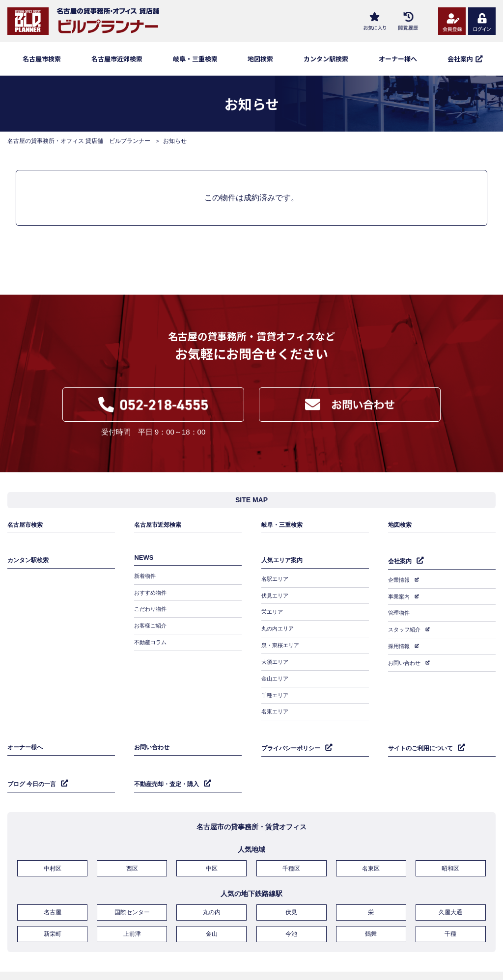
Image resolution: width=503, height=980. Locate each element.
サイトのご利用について (423, 730)
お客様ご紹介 (152, 626)
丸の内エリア (279, 626)
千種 (450, 906)
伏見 (291, 887)
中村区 (53, 845)
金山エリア (276, 669)
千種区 (291, 845)
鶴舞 (371, 906)
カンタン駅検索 (326, 59)
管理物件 (400, 613)
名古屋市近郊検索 (117, 59)
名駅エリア (276, 584)
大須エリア (276, 655)
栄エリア (273, 612)
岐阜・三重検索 (195, 59)
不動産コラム (152, 641)
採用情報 (400, 641)
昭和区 (450, 845)
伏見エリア (276, 598)
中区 (212, 845)
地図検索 (260, 59)
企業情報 (400, 584)
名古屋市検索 (42, 59)
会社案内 (401, 567)
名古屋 (53, 887)
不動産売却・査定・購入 (169, 762)
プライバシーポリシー (293, 730)
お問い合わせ (406, 655)
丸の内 (212, 887)
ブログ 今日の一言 (34, 762)
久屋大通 (450, 887)
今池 (291, 906)
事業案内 (400, 599)
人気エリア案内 (284, 566)
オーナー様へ (398, 59)
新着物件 (146, 584)
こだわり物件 (152, 612)
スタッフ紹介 (406, 627)
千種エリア (276, 683)
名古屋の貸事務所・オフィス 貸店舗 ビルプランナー (79, 141)
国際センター (132, 887)
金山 (212, 906)
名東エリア (276, 698)
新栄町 (53, 906)
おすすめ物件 (152, 598)
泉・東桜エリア (282, 641)
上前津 (132, 906)
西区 (132, 845)
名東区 (371, 845)
